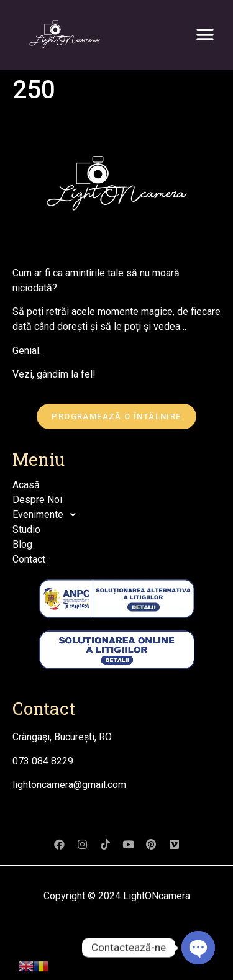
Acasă (26, 485)
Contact (29, 559)
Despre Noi (37, 500)
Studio (26, 529)
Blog (22, 544)
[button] (205, 34)
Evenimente (48, 515)
